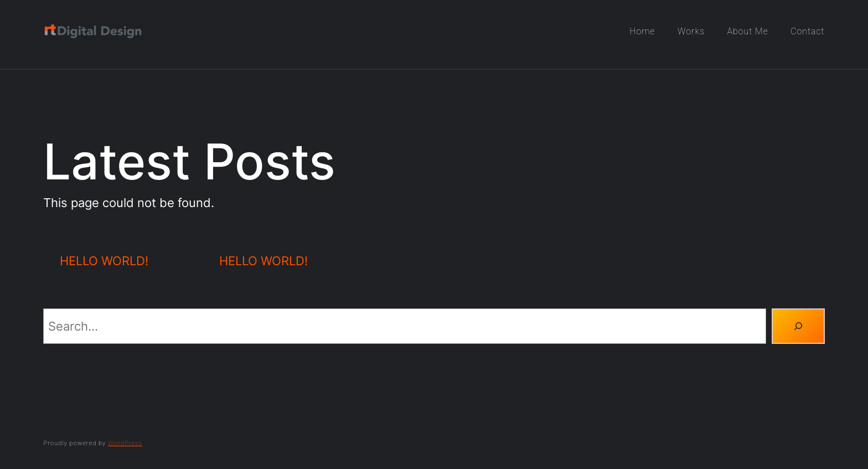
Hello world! (104, 261)
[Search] (798, 326)
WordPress (125, 443)
